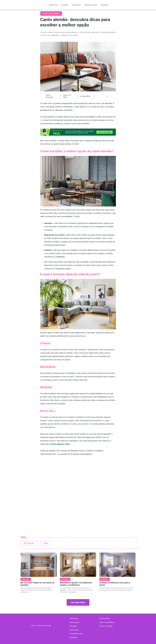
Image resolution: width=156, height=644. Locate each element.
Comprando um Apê (91, 5)
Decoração (65, 5)
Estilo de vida (76, 5)
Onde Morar (104, 5)
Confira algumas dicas (60, 444)
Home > (46, 13)
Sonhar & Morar (32, 3)
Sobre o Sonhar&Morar (107, 622)
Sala (48, 543)
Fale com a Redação (106, 626)
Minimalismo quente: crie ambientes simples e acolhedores (76, 584)
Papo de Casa (53, 5)
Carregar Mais (78, 603)
